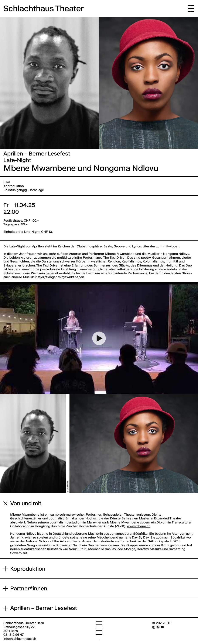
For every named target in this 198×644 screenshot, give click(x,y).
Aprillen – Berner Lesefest (37, 154)
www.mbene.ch (139, 526)
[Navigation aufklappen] (191, 8)
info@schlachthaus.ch (20, 639)
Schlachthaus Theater (44, 8)
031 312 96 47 (14, 635)
